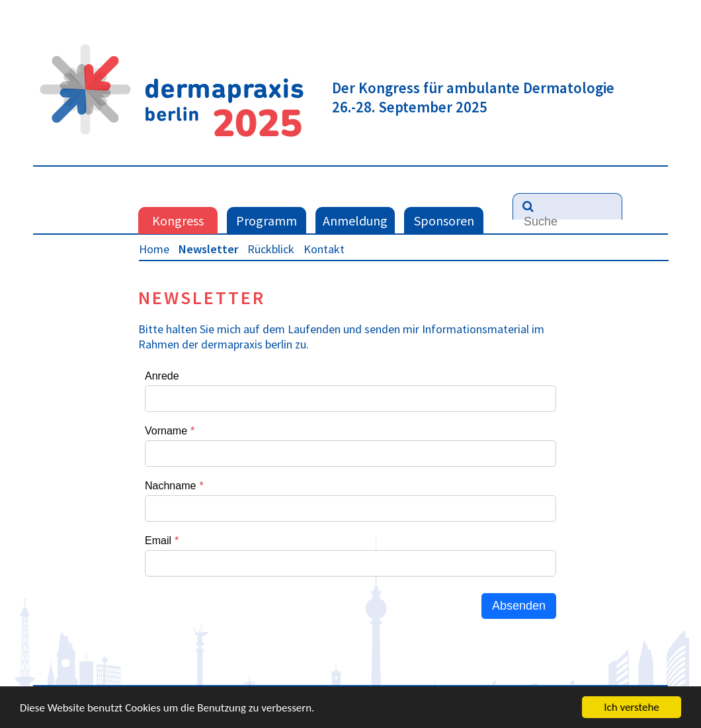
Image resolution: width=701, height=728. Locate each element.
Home (154, 249)
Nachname (170, 486)
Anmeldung (355, 221)
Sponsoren (444, 221)
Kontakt (324, 249)
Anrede (162, 376)
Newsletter (208, 249)
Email (158, 541)
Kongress (178, 221)
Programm (267, 221)
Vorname (166, 431)
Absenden (519, 606)
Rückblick (271, 249)
